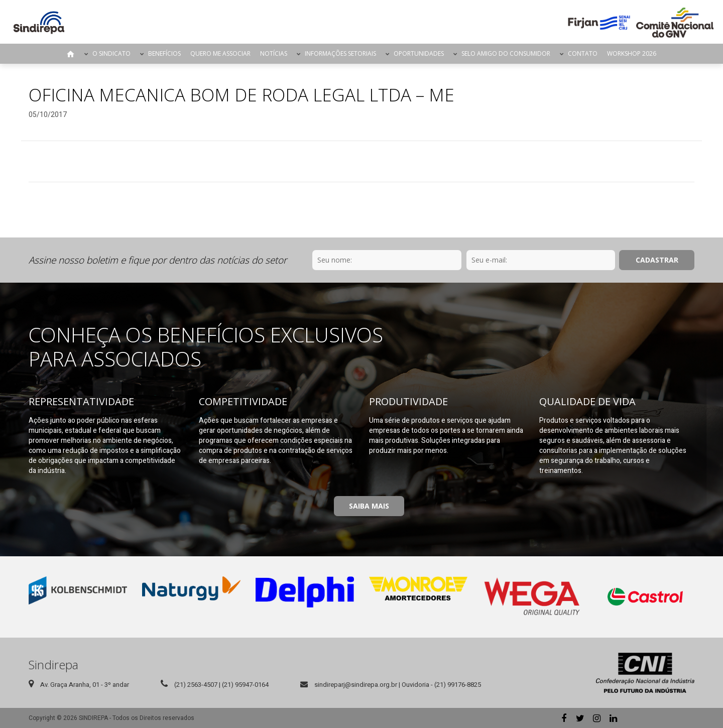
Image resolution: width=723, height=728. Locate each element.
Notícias (274, 53)
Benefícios (164, 53)
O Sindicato (111, 53)
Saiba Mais (369, 506)
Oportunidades (419, 53)
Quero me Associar (220, 53)
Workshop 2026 (632, 53)
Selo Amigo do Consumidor (506, 53)
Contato (583, 53)
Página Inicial (71, 54)
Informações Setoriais (340, 53)
